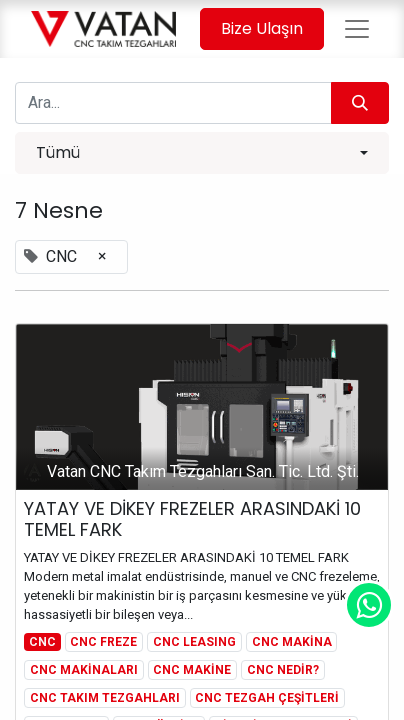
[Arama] (360, 103)
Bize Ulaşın (262, 28)
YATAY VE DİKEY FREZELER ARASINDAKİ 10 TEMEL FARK (192, 519)
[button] (202, 153)
